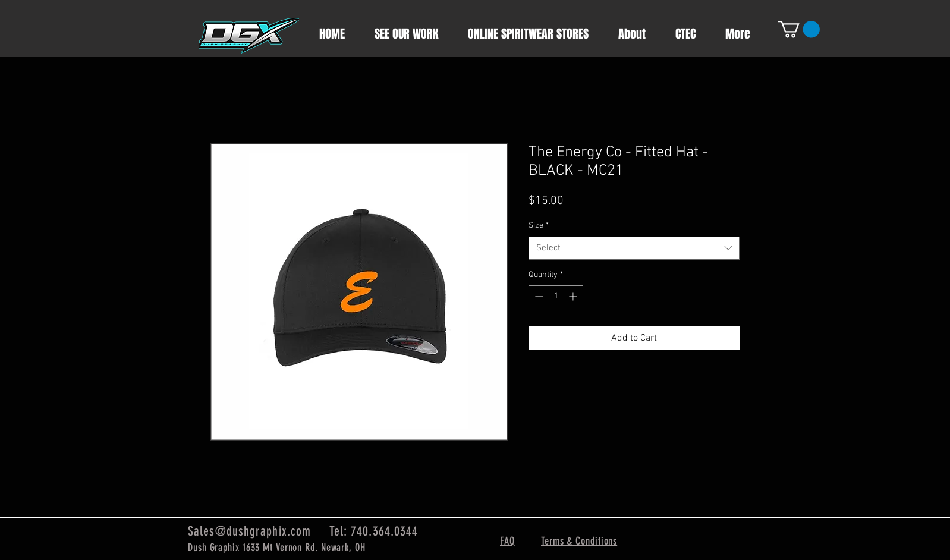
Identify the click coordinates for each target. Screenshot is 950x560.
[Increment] (574, 296)
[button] (799, 29)
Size (539, 226)
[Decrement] (538, 296)
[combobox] (634, 248)
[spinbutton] (556, 296)
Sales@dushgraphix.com (249, 531)
